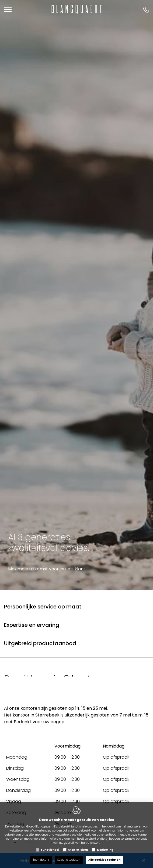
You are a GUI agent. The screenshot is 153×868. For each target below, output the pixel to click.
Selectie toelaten (69, 860)
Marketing (105, 850)
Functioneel (50, 850)
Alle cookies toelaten (104, 860)
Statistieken (78, 850)
